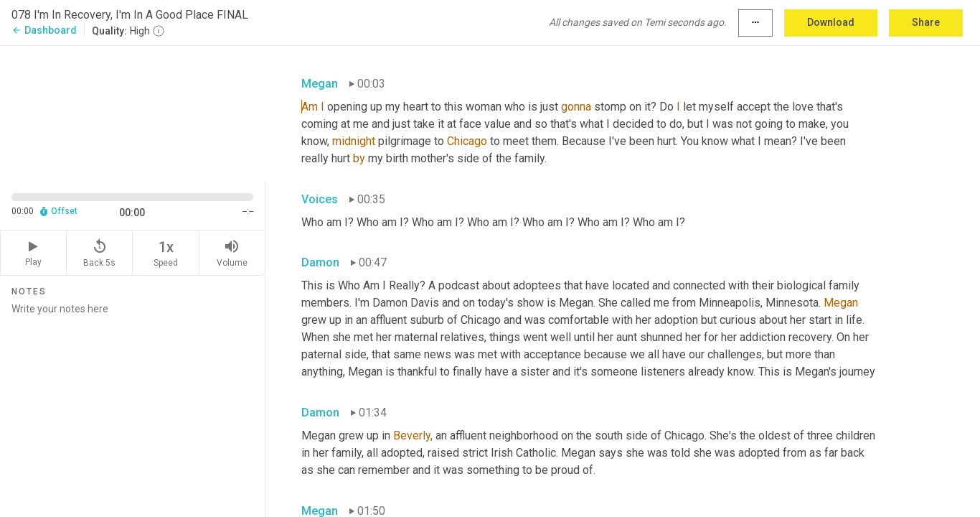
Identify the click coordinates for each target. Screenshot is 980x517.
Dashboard (44, 30)
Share (926, 22)
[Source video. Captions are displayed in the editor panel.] (133, 112)
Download (831, 22)
